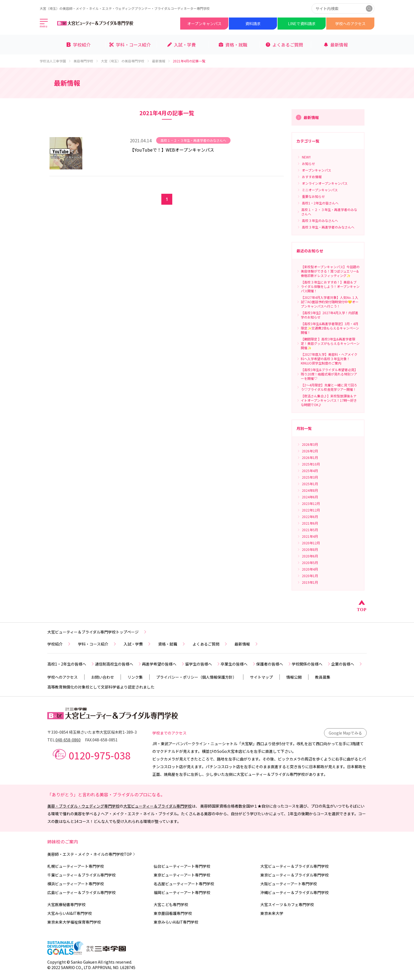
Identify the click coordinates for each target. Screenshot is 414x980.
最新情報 (161, 61)
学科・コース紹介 (97, 644)
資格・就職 (172, 644)
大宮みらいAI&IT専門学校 (70, 913)
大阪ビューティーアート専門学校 (289, 884)
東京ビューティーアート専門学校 (182, 875)
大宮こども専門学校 (171, 904)
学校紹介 (59, 644)
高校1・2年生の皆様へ (71, 664)
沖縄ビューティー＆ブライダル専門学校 (295, 892)
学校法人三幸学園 (56, 61)
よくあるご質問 (210, 644)
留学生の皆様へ (203, 664)
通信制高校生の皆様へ (118, 664)
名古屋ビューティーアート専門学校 (184, 884)
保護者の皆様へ (274, 664)
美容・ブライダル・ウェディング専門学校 (83, 806)
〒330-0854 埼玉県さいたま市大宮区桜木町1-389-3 (92, 732)
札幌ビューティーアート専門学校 (76, 866)
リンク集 (135, 677)
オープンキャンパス (204, 24)
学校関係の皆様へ (311, 664)
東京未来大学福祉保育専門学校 (74, 922)
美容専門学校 (86, 61)
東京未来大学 (272, 913)
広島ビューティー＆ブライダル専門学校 (81, 892)
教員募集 (323, 677)
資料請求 (253, 24)
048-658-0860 (68, 740)
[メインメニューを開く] (44, 24)
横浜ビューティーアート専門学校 (76, 884)
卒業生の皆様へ (238, 664)
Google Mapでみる (345, 733)
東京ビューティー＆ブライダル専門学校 (295, 875)
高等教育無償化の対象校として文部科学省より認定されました (101, 687)
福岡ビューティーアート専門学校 (182, 892)
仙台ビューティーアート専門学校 (182, 866)
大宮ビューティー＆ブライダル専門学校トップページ (97, 632)
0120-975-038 (100, 755)
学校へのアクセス (350, 24)
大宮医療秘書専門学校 (66, 904)
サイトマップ (261, 677)
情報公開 (294, 677)
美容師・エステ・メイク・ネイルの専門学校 (92, 854)
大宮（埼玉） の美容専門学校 (125, 61)
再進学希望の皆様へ (164, 664)
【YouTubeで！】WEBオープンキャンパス (172, 150)
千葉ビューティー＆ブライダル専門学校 (81, 875)
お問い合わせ (103, 677)
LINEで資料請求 (302, 24)
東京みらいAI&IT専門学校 (176, 922)
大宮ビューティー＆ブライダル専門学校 (158, 806)
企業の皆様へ (347, 664)
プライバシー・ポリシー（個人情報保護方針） (196, 677)
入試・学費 (138, 644)
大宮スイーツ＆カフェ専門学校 (287, 904)
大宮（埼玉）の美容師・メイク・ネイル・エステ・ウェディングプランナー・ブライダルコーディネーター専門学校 (125, 8)
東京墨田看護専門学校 (173, 913)
